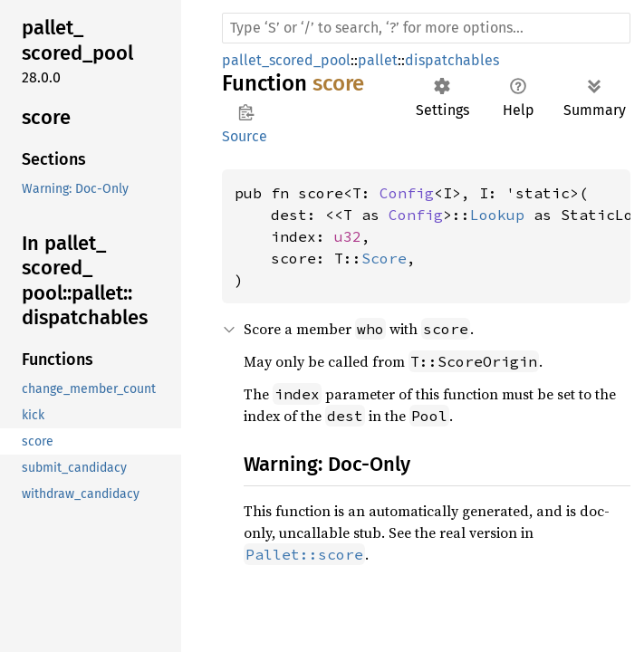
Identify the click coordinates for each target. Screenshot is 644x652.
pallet (378, 60)
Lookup (497, 215)
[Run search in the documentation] (426, 28)
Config (407, 193)
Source (245, 136)
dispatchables (452, 60)
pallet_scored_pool (286, 60)
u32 (348, 236)
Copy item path (246, 112)
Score (384, 258)
